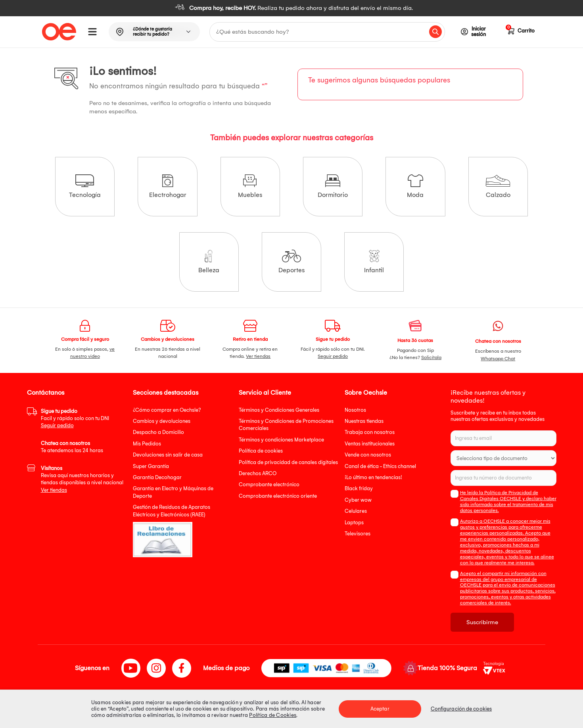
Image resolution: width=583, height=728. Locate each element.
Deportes (291, 262)
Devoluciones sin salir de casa (168, 455)
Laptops (354, 523)
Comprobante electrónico (269, 484)
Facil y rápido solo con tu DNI (75, 418)
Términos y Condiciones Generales (279, 410)
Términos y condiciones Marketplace (281, 440)
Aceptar (380, 709)
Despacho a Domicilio (158, 432)
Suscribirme (482, 622)
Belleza (209, 262)
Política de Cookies (273, 715)
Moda (415, 186)
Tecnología (85, 186)
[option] (291, 8)
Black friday (359, 488)
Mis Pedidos (147, 444)
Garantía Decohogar (157, 477)
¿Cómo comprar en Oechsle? (167, 410)
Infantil (374, 262)
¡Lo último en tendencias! (373, 477)
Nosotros (355, 410)
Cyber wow (358, 500)
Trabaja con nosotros (370, 432)
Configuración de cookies (461, 709)
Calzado (498, 186)
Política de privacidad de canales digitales (288, 462)
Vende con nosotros (368, 455)
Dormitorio (333, 186)
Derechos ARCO (258, 473)
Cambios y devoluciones (162, 421)
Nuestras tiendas (364, 421)
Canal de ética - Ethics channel (380, 466)
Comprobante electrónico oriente (278, 496)
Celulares (356, 511)
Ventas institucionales (370, 444)
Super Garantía (151, 466)
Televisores (358, 534)
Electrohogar (168, 186)
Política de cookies (261, 451)
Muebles (250, 186)
